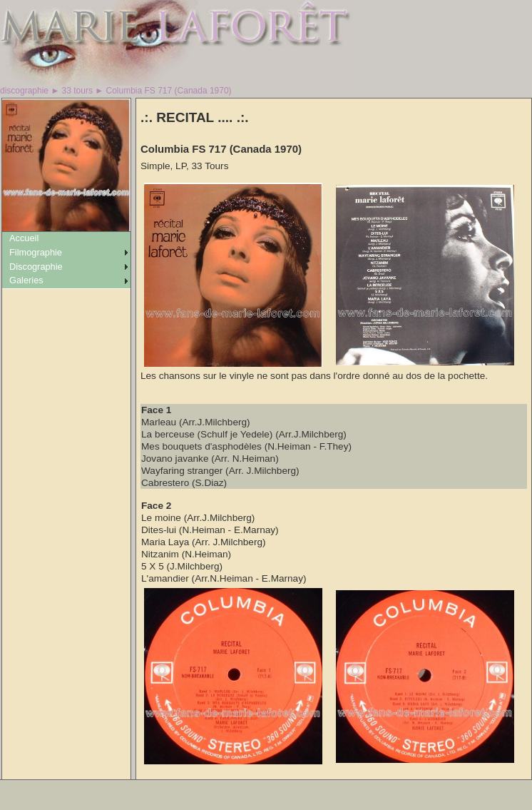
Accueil (24, 238)
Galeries (26, 280)
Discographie (36, 267)
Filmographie (36, 252)
